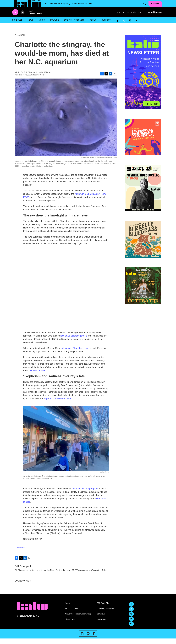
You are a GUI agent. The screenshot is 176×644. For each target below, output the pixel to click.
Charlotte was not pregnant (85, 494)
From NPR (20, 41)
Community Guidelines (105, 614)
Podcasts (79, 25)
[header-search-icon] (146, 6)
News (31, 25)
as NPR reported (38, 376)
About (93, 25)
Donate (158, 6)
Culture (54, 25)
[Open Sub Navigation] (24, 25)
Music (42, 25)
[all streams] (155, 18)
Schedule (17, 25)
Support (106, 25)
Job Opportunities (71, 614)
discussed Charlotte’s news (76, 354)
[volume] (23, 18)
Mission (67, 609)
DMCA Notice (102, 625)
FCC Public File (103, 609)
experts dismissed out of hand (59, 404)
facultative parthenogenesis (74, 341)
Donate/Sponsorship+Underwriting (78, 619)
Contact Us (101, 619)
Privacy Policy (70, 625)
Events (68, 25)
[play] (15, 18)
